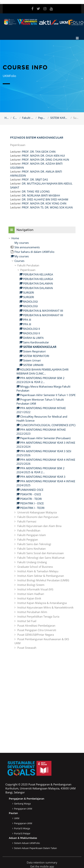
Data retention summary (42, 862)
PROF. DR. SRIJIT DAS (35, 179)
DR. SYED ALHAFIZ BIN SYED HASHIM (45, 199)
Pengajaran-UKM (23, 809)
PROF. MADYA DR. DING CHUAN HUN (45, 160)
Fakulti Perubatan (28, 118)
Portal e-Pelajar (22, 833)
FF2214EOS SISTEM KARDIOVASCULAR (37, 138)
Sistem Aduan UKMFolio (27, 843)
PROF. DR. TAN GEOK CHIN (39, 152)
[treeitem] (42, 443)
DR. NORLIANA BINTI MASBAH (41, 195)
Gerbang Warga (22, 804)
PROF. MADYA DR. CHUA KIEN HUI (43, 156)
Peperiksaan (42, 118)
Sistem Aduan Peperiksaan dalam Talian (35, 848)
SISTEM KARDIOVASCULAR (60, 118)
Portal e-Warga (22, 828)
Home (7, 118)
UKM (17, 818)
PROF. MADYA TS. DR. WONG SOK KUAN (47, 207)
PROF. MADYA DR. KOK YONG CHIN (44, 203)
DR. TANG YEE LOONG (36, 191)
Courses (16, 118)
